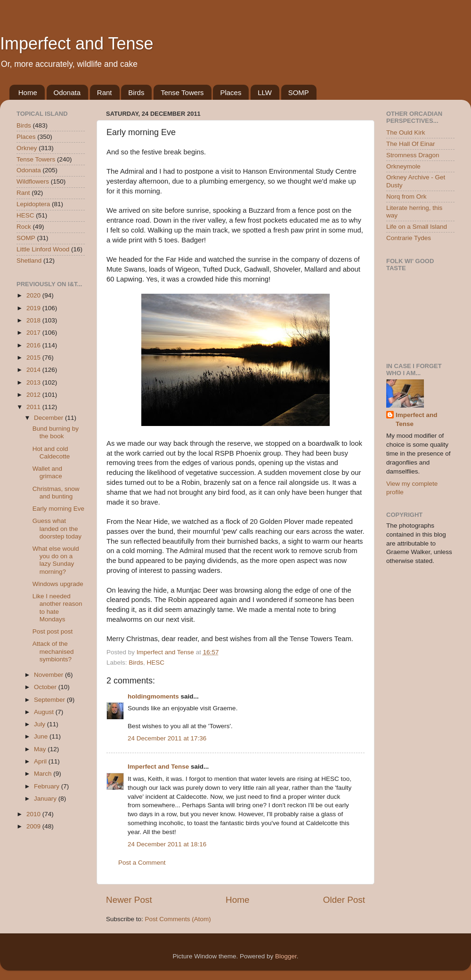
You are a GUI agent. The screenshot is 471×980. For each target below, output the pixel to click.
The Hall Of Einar (411, 144)
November (49, 675)
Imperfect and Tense (77, 44)
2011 (34, 407)
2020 (34, 295)
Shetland (29, 261)
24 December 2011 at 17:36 (167, 738)
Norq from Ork (406, 197)
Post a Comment (142, 863)
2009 (34, 826)
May (41, 749)
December (49, 418)
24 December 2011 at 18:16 (167, 844)
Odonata (67, 92)
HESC (156, 663)
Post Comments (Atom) (178, 919)
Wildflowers (33, 181)
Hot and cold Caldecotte (51, 453)
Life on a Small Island (417, 227)
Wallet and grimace (47, 472)
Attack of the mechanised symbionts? (53, 651)
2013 (34, 382)
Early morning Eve (58, 509)
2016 (34, 345)
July (41, 724)
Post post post (53, 631)
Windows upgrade (58, 584)
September (50, 700)
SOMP (299, 92)
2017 (34, 333)
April (41, 761)
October (46, 687)
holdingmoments (153, 696)
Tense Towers (182, 92)
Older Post (344, 900)
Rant (105, 92)
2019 (34, 308)
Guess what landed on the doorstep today (57, 528)
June (42, 736)
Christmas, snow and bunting (56, 493)
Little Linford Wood (43, 249)
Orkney (27, 148)
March (44, 774)
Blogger (286, 956)
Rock (24, 227)
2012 (34, 395)
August (45, 712)
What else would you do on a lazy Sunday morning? (56, 560)
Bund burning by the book (56, 432)
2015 (34, 357)
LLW (265, 92)
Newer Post (129, 900)
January (46, 799)
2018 (34, 320)
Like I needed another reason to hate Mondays (57, 608)
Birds (136, 92)
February (48, 786)
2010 (34, 814)
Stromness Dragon (413, 155)
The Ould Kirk (406, 133)
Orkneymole (403, 166)
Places (231, 92)
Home (28, 92)
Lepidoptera (33, 204)
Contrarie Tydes (409, 238)
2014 (34, 370)
